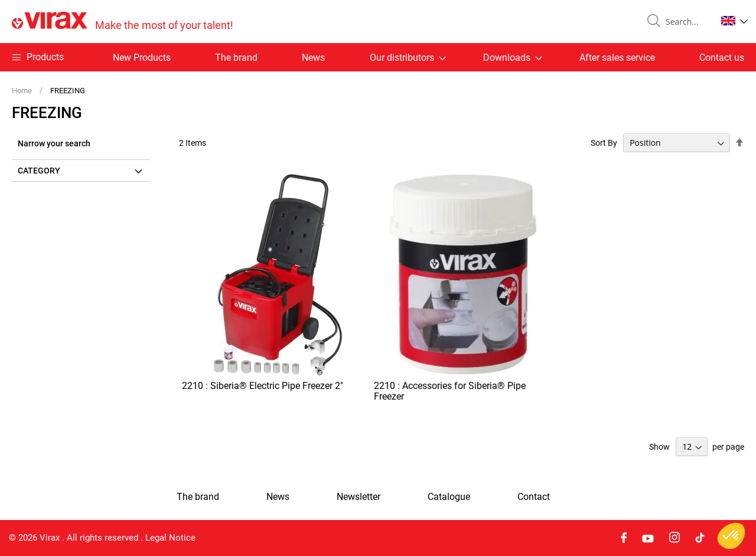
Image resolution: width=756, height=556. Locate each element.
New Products (142, 58)
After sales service (617, 58)
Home (23, 91)
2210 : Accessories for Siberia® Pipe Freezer (450, 391)
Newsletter (359, 497)
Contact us (722, 58)
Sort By (604, 143)
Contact (534, 497)
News (313, 58)
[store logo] (123, 22)
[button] (734, 21)
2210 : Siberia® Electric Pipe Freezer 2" (263, 386)
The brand (236, 58)
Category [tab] (39, 171)
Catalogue (449, 497)
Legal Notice (170, 538)
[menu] (378, 57)
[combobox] (686, 22)
